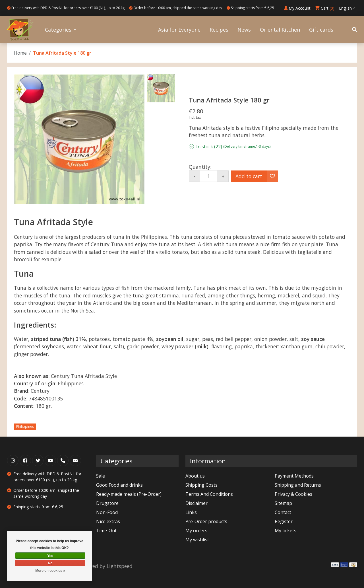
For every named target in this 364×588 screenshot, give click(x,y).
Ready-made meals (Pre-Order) (129, 494)
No (50, 563)
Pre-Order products (206, 521)
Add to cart (249, 176)
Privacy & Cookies (293, 494)
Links (191, 512)
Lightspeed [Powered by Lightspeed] (120, 566)
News (244, 30)
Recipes (219, 30)
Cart (325, 8)
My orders (196, 531)
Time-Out (106, 531)
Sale (101, 476)
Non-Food (107, 512)
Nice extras (108, 521)
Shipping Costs (201, 485)
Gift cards (321, 30)
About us (195, 476)
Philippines (25, 426)
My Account (297, 8)
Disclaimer (197, 503)
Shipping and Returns (298, 485)
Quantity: (200, 167)
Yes (50, 556)
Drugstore (107, 503)
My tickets (286, 531)
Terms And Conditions (209, 494)
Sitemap (283, 503)
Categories (58, 30)
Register (284, 521)
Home (20, 53)
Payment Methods (294, 476)
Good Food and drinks (119, 485)
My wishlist (197, 540)
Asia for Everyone (179, 30)
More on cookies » (50, 571)
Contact (283, 512)
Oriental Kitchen (280, 30)
